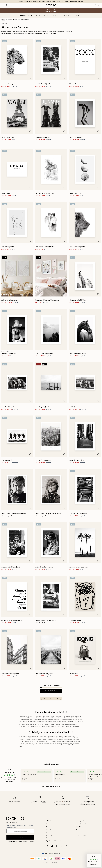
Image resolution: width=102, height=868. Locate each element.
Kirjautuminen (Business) (53, 841)
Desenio (56, 863)
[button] (94, 860)
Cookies (78, 833)
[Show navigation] (3, 5)
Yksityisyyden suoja (81, 830)
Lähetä (20, 837)
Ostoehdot (79, 827)
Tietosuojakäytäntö (14, 841)
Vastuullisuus (50, 830)
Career (48, 827)
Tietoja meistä (50, 818)
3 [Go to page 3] (51, 699)
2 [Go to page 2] (47, 699)
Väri (38, 15)
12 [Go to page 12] (58, 699)
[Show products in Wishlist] (96, 5)
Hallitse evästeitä (81, 836)
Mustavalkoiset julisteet (22, 20)
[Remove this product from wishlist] (30, 78)
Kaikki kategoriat (26, 15)
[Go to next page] (61, 699)
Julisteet (10, 20)
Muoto (47, 15)
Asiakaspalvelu (80, 821)
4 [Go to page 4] (54, 699)
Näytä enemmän (51, 691)
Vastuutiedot (50, 824)
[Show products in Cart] (99, 5)
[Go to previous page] (41, 699)
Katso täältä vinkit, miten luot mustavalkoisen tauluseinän (63, 726)
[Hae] (6, 5)
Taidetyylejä (66, 15)
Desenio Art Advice (81, 818)
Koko (56, 15)
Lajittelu (78, 15)
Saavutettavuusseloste (53, 833)
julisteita (52, 718)
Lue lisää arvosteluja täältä (51, 786)
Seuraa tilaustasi (81, 824)
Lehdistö (49, 821)
